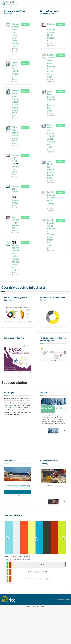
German (7, 407)
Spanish (14, 407)
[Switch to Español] (42, 606)
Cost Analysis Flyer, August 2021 (15, 223)
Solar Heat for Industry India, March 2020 (51, 170)
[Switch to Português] (35, 606)
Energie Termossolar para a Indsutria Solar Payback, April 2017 (16, 102)
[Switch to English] (29, 606)
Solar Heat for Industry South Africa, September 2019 (51, 136)
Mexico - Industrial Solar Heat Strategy (51, 32)
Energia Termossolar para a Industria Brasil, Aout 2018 (51, 66)
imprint (62, 599)
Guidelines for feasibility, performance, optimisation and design (15, 256)
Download (25, 24)
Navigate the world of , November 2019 (16, 164)
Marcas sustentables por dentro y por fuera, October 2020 (15, 35)
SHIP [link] (17, 164)
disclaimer (67, 599)
